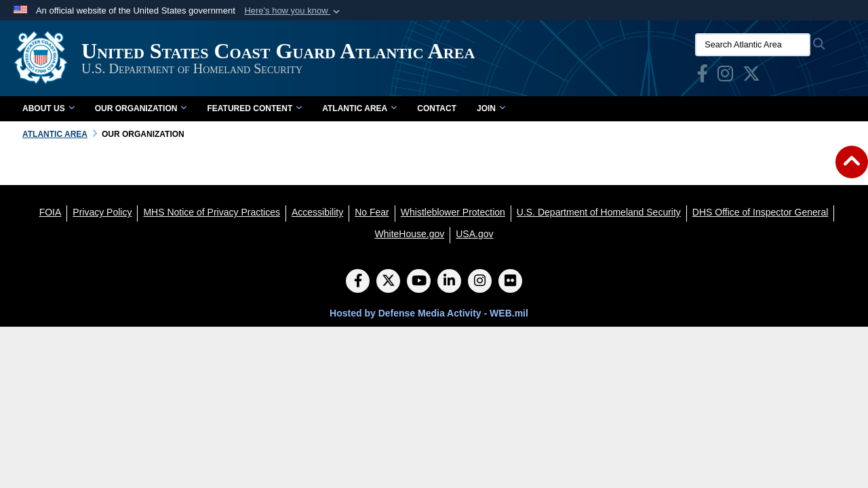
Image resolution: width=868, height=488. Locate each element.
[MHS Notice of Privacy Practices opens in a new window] (212, 212)
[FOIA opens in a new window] (51, 212)
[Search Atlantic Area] (753, 45)
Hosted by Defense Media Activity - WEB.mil (429, 313)
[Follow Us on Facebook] (358, 282)
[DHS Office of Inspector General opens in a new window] (761, 212)
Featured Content (254, 108)
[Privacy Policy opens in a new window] (102, 212)
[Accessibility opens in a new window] (317, 212)
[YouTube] (419, 282)
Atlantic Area (359, 108)
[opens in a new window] (703, 77)
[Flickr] (510, 282)
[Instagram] (480, 282)
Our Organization (141, 108)
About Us (48, 108)
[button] (293, 11)
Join (491, 108)
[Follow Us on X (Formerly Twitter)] (388, 282)
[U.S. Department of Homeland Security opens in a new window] (599, 212)
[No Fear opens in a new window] (372, 212)
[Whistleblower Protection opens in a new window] (453, 212)
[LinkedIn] (449, 282)
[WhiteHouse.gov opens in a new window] (410, 234)
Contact (437, 108)
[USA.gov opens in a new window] (474, 234)
